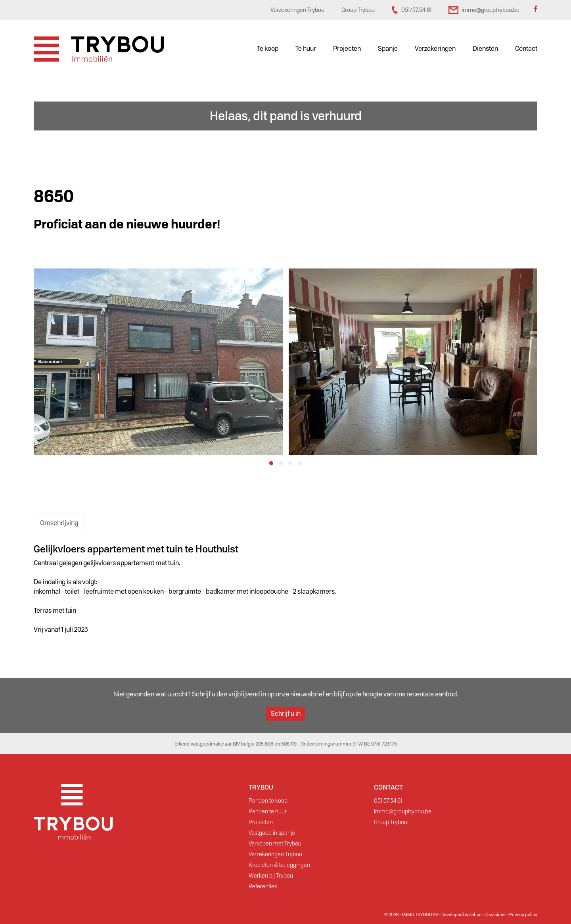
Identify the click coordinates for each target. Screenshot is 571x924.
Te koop (268, 49)
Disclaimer (495, 914)
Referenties (263, 886)
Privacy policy (523, 914)
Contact (526, 49)
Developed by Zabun (461, 914)
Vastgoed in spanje (272, 833)
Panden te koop (268, 801)
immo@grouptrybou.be (403, 811)
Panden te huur (268, 811)
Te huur (306, 49)
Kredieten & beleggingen (279, 865)
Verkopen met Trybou (275, 843)
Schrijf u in (286, 714)
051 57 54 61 (388, 801)
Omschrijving (59, 523)
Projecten (347, 49)
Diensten (485, 49)
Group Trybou (391, 822)
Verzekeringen (435, 49)
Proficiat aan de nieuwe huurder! (127, 224)
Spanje (388, 49)
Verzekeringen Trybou (275, 854)
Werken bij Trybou (271, 876)
